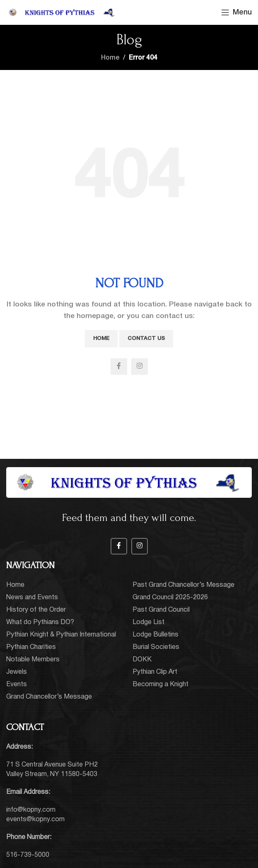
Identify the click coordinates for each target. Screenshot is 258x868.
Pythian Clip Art (155, 672)
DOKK (142, 660)
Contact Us (146, 339)
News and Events (32, 598)
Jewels (17, 672)
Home (110, 58)
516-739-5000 (28, 855)
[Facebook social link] (119, 366)
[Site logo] (62, 12)
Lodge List (148, 622)
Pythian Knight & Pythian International (61, 635)
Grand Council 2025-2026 (170, 598)
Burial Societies (156, 647)
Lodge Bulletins (156, 635)
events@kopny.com (35, 820)
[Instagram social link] (140, 366)
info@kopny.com (31, 810)
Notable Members (33, 660)
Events (17, 685)
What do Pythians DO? (40, 622)
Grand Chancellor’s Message (49, 697)
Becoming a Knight (160, 685)
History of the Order (36, 610)
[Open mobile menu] (236, 12)
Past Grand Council (161, 610)
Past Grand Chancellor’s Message (183, 585)
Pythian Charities (31, 647)
